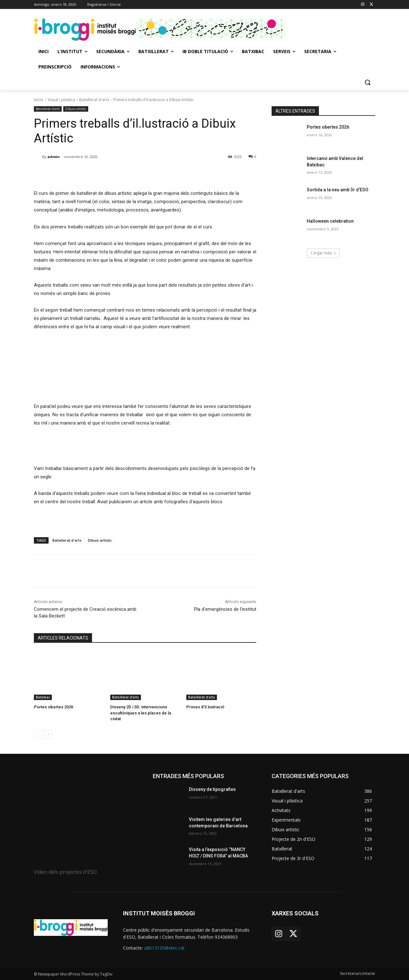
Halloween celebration (330, 221)
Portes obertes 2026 (54, 707)
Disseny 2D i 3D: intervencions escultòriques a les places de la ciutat (141, 713)
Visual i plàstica (61, 100)
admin (54, 157)
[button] (367, 82)
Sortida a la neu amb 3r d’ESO (338, 190)
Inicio (39, 100)
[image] (86, 807)
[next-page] (48, 734)
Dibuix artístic (76, 109)
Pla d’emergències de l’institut (225, 609)
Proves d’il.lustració (205, 707)
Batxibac (43, 697)
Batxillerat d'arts (94, 100)
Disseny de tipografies (212, 789)
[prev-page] (38, 734)
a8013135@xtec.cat (164, 948)
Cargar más (323, 253)
